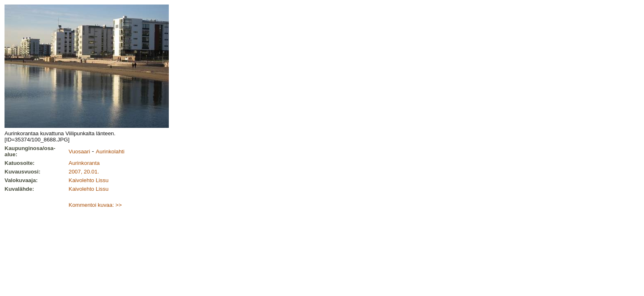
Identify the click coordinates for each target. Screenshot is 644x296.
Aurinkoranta (84, 163)
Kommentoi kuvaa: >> (95, 205)
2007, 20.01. (84, 172)
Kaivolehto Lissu (89, 180)
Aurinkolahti (110, 151)
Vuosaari (79, 151)
